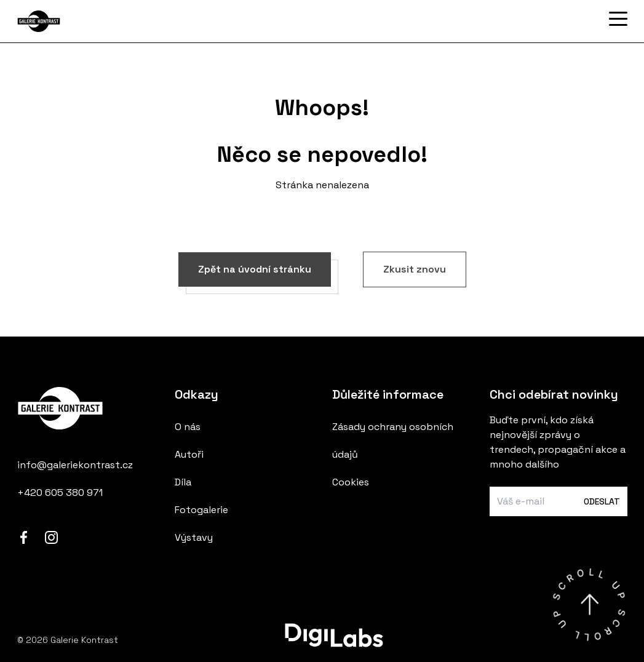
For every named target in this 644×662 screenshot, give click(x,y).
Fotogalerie (201, 510)
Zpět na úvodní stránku (255, 269)
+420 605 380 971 (60, 493)
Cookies (351, 482)
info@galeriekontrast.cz (75, 465)
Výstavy (194, 537)
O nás (188, 427)
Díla (183, 482)
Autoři (189, 454)
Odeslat (602, 501)
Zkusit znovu (415, 269)
